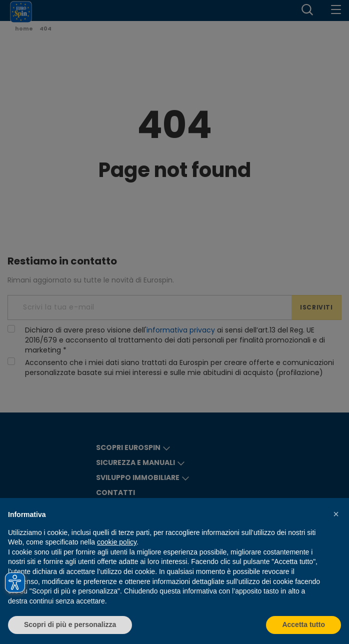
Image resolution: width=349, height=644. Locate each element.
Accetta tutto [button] (303, 624)
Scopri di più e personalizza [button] (70, 624)
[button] (336, 514)
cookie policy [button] (117, 542)
